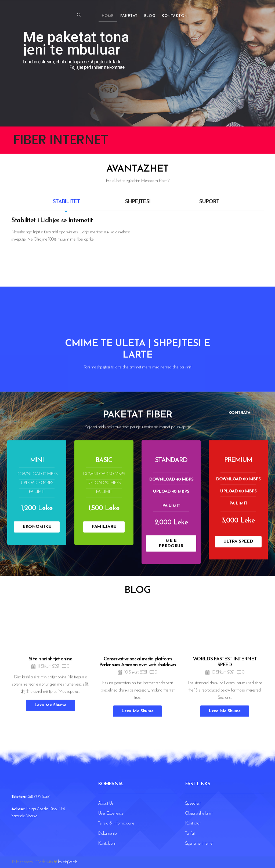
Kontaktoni (175, 16)
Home (108, 16)
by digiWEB (68, 862)
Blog (150, 16)
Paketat (129, 16)
